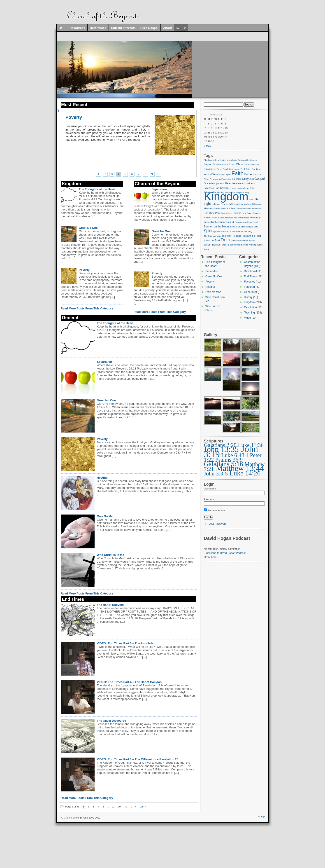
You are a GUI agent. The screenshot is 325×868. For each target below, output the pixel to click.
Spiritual (217, 232)
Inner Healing (238, 188)
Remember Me (214, 510)
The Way (226, 236)
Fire (260, 175)
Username (210, 488)
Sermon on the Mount (217, 227)
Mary (241, 204)
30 (126, 807)
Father (248, 174)
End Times (257, 169)
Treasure (237, 236)
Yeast (207, 249)
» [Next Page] (135, 807)
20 (119, 807)
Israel (247, 188)
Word (233, 245)
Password (210, 499)
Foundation (226, 179)
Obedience (256, 209)
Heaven (237, 183)
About (167, 28)
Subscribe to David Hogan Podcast (225, 553)
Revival (207, 222)
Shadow (242, 227)
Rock (232, 222)
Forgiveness (215, 179)
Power (207, 218)
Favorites (250, 282)
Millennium (257, 204)
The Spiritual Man (212, 236)
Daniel (213, 169)
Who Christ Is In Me (110, 555)
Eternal (207, 174)
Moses (217, 208)
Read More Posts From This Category (87, 308)
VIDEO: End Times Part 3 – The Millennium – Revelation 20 (138, 759)
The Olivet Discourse (111, 721)
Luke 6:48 (233, 455)
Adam (216, 160)
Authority (233, 160)
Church (241, 164)
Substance (226, 231)
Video (247, 318)
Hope (229, 188)
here (214, 557)
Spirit (208, 231)
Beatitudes (252, 160)
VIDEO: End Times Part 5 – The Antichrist (126, 643)
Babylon (242, 160)
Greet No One (88, 228)
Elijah (249, 169)
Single (250, 227)
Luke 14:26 (245, 473)
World (245, 245)
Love (230, 204)
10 (159, 174)
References (98, 28)
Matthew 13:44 (240, 468)
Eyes (228, 174)
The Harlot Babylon (110, 605)
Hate (222, 184)
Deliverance (234, 169)
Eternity (216, 174)
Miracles (208, 208)
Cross (207, 169)
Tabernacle (237, 231)
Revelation (255, 218)
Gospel (259, 179)
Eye (223, 174)
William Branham (212, 245)
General (249, 292)
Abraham (208, 160)
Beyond (208, 164)
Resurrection (243, 218)
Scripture (248, 222)
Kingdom (226, 197)
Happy (215, 183)
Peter (236, 213)
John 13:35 (221, 449)
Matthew (247, 204)
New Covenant (243, 209)
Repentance (231, 218)
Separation (159, 189)
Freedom (237, 179)
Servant (234, 227)
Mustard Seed (229, 209)
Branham (224, 165)
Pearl (230, 213)
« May (207, 146)
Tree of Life (209, 241)
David (219, 169)
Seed (255, 222)
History (248, 297)
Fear (256, 175)
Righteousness (220, 222)
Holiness (250, 183)
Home (62, 28)
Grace (207, 183)
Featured (249, 287)
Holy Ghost (209, 188)
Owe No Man (106, 516)
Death (226, 169)
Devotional (250, 271)
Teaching (248, 231)
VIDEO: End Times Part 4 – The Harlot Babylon (129, 682)
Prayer (214, 218)
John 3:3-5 (216, 474)
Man (236, 204)
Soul (256, 227)
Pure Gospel (149, 28)
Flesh (206, 179)
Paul (218, 213)
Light (207, 204)
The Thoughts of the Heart (97, 189)
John (252, 188)
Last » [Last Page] (143, 807)
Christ (232, 164)
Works (239, 245)
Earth (243, 169)
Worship (253, 245)
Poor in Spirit (246, 213)
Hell (243, 184)
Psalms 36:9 (229, 460)
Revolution (250, 307)
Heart (228, 183)
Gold (252, 179)
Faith (238, 173)
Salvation (239, 222)
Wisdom (226, 245)
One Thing (209, 213)
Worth (260, 245)
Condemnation (253, 165)
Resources (77, 28)
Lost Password (218, 524)
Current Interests (123, 28)
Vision (252, 240)
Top (263, 817)
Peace (224, 213)
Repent (221, 218)
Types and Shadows (239, 241)
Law (251, 200)
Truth (225, 240)
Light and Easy (218, 204)
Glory (245, 179)
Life (256, 199)
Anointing (224, 160)
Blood (216, 165)
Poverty (74, 117)
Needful (102, 478)
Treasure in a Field (252, 236)
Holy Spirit (220, 188)
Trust (217, 240)
